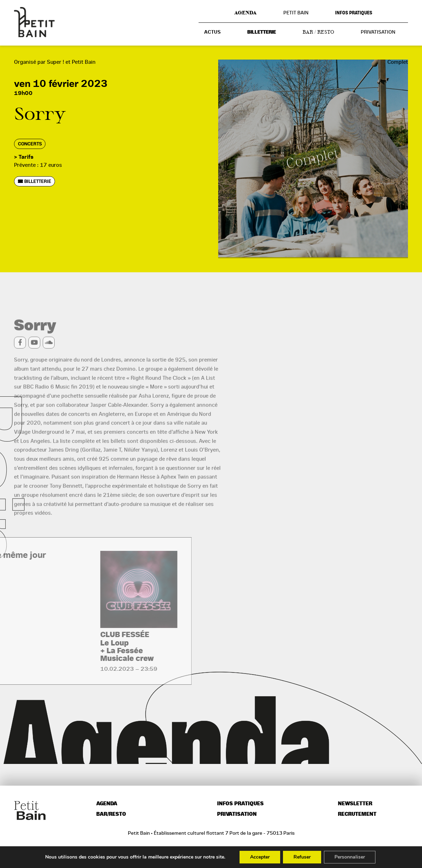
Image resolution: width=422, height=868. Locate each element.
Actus (212, 32)
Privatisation (378, 32)
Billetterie (262, 32)
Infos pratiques (354, 13)
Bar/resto (111, 814)
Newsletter (355, 804)
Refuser (302, 857)
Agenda (245, 13)
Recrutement (357, 814)
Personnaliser (350, 857)
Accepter (260, 857)
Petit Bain (296, 13)
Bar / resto (318, 32)
